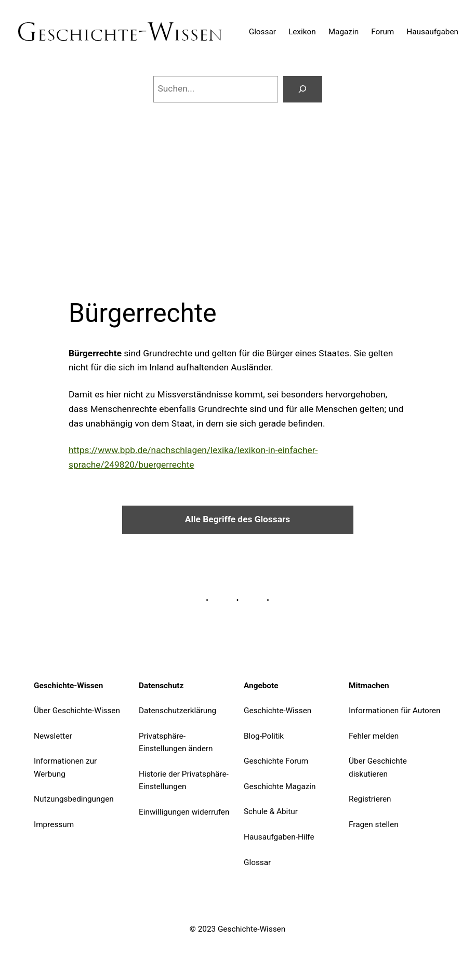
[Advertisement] (238, 188)
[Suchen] (302, 89)
